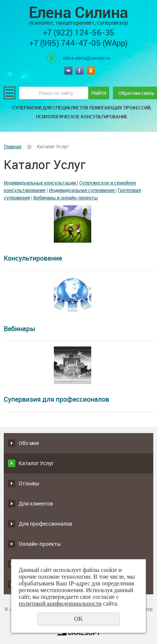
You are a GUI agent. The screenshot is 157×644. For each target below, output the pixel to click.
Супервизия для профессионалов (56, 399)
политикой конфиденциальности (60, 603)
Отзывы (29, 483)
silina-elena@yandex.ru (87, 58)
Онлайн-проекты (40, 544)
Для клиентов (36, 503)
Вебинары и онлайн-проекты (66, 197)
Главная (13, 146)
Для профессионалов (45, 524)
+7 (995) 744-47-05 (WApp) (78, 43)
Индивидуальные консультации (40, 183)
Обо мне (29, 443)
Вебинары (20, 329)
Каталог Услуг (36, 463)
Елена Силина (78, 15)
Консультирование (33, 258)
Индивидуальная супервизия (82, 190)
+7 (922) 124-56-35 (79, 32)
